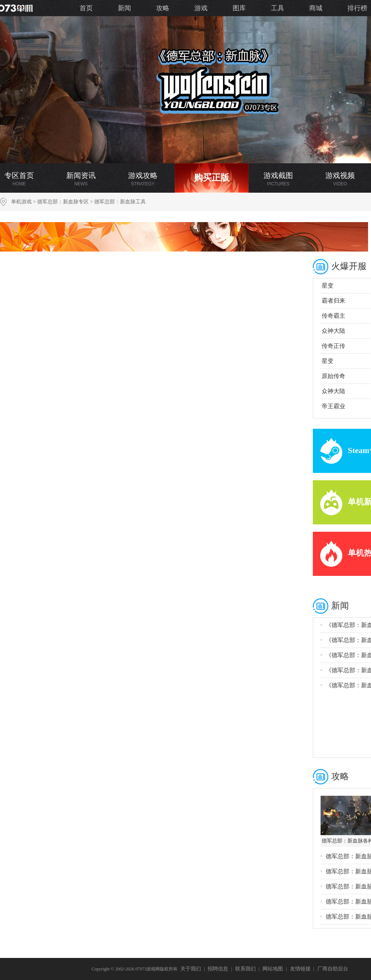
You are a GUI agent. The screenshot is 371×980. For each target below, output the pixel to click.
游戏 (201, 8)
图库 (239, 8)
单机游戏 (21, 202)
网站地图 (273, 969)
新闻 (124, 8)
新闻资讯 (81, 179)
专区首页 (19, 179)
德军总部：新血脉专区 (63, 202)
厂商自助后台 (333, 969)
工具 (278, 8)
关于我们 (191, 969)
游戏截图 (278, 179)
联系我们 (245, 969)
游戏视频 (340, 179)
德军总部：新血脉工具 (120, 202)
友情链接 (300, 969)
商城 (316, 8)
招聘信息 (218, 969)
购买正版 (212, 178)
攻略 (163, 8)
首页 (86, 8)
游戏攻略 (143, 179)
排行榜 (357, 8)
